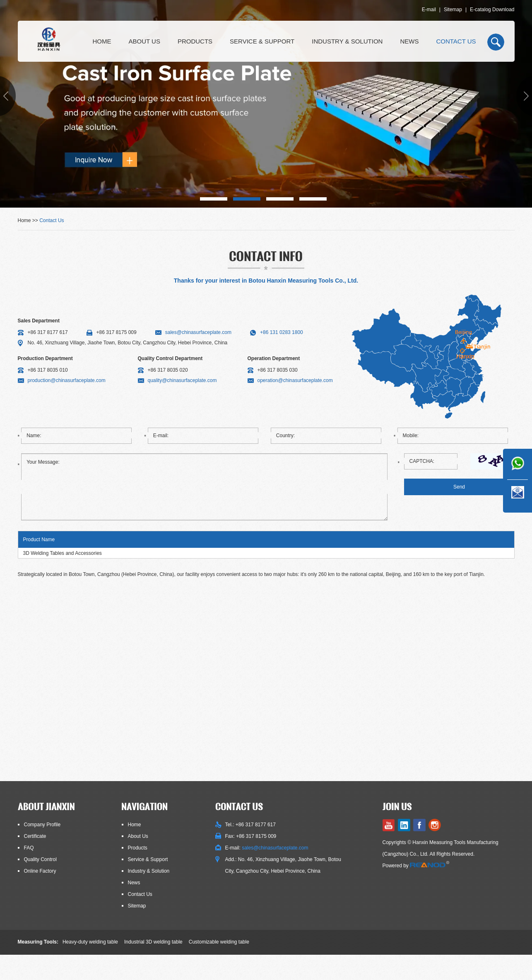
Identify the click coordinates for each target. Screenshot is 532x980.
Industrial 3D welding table (153, 942)
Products (195, 41)
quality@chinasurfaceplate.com (182, 380)
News (409, 41)
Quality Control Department (170, 358)
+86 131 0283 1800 (282, 332)
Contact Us (456, 41)
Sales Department (39, 321)
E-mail (429, 10)
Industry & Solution (347, 41)
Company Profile (42, 825)
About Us (144, 41)
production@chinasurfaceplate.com (67, 380)
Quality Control (40, 859)
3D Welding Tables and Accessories (63, 553)
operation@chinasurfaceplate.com (295, 380)
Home (102, 41)
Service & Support (262, 41)
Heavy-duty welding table (90, 942)
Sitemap (453, 10)
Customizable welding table (219, 942)
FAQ (29, 848)
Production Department (45, 358)
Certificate (35, 836)
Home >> (29, 220)
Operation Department (274, 358)
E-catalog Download (492, 10)
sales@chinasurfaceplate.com (198, 332)
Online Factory (40, 871)
